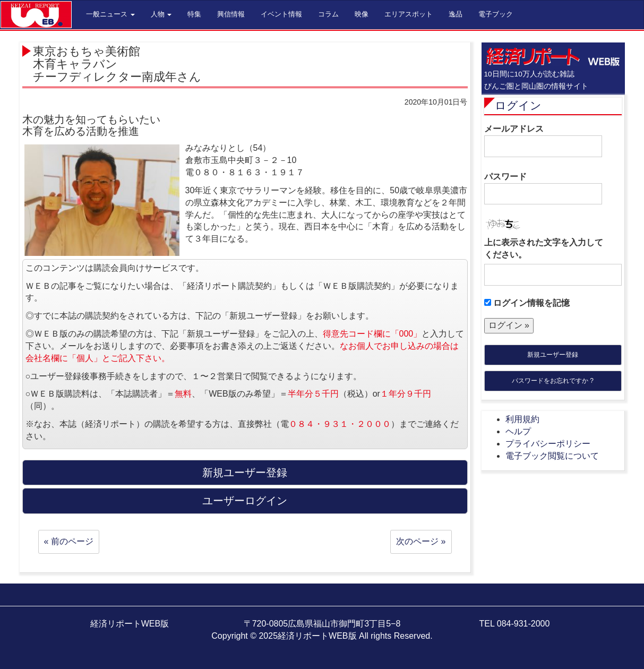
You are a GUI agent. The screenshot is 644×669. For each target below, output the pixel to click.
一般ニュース (110, 14)
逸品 (456, 14)
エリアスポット (409, 14)
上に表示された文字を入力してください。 (544, 248)
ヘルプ (518, 431)
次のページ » (421, 541)
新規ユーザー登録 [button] (245, 473)
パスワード (543, 188)
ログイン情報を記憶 (527, 303)
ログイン (518, 105)
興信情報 (231, 14)
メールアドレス (543, 141)
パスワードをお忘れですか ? (553, 381)
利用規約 (522, 419)
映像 (362, 14)
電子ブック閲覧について (552, 456)
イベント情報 (281, 14)
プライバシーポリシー (548, 444)
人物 (161, 14)
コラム (328, 14)
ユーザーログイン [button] (245, 501)
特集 (194, 14)
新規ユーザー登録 (553, 355)
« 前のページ (69, 541)
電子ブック (496, 14)
